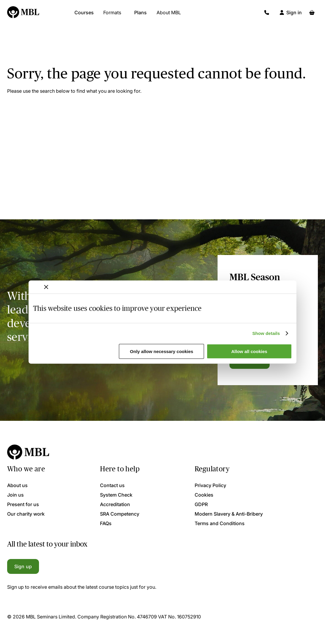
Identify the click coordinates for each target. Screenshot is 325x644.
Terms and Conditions (220, 523)
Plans (140, 15)
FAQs (106, 523)
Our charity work (26, 514)
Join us (15, 495)
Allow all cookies (249, 351)
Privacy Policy (210, 485)
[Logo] (24, 15)
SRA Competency (120, 514)
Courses (84, 15)
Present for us (23, 504)
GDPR (201, 504)
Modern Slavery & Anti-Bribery (229, 514)
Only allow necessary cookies (162, 351)
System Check (116, 495)
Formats (112, 15)
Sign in (294, 15)
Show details (266, 333)
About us (17, 485)
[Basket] (312, 15)
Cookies (204, 495)
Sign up (23, 566)
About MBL (169, 15)
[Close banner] (46, 287)
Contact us (112, 485)
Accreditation (115, 504)
